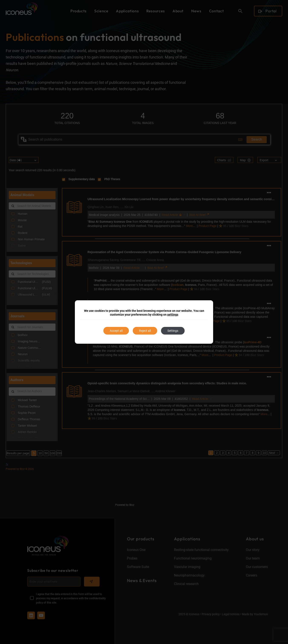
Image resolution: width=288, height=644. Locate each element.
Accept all (116, 331)
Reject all (145, 331)
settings (173, 315)
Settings (173, 331)
